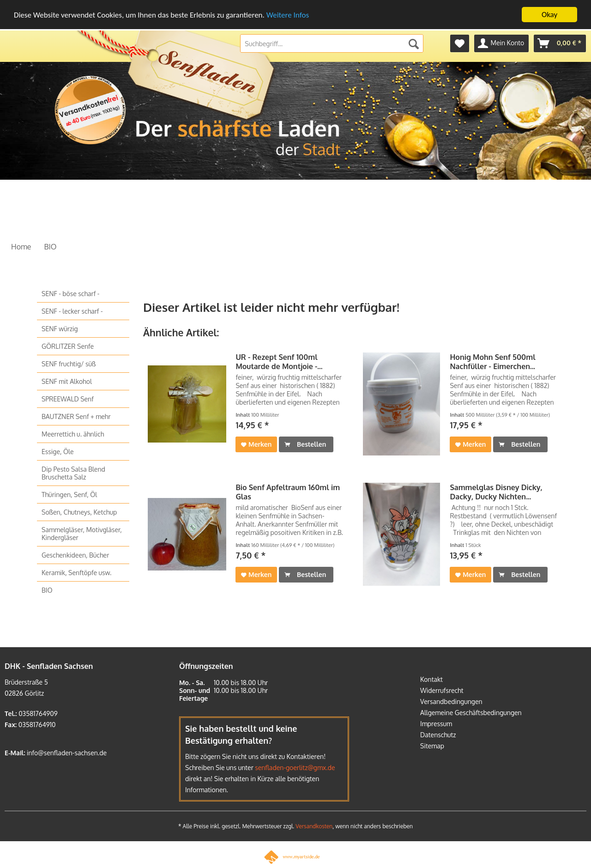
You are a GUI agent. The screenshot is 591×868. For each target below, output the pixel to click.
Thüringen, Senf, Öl (69, 495)
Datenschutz (438, 734)
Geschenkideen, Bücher (75, 555)
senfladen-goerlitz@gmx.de (295, 768)
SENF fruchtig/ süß (69, 364)
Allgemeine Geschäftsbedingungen (471, 712)
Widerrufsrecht (442, 690)
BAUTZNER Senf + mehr (76, 416)
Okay (549, 15)
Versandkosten (314, 826)
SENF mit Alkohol (67, 381)
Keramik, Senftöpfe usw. (76, 573)
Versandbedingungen (451, 701)
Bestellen (305, 443)
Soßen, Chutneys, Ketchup (79, 512)
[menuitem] (460, 43)
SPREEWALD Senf (68, 399)
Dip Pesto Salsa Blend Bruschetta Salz (73, 473)
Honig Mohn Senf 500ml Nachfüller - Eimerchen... (492, 362)
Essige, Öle (58, 452)
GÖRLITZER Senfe (68, 346)
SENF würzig (60, 329)
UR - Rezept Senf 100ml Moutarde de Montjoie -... (279, 362)
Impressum (436, 723)
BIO (47, 590)
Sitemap (432, 745)
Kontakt (431, 679)
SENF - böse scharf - (70, 294)
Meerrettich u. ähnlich (73, 434)
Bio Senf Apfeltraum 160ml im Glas (288, 492)
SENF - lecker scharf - (72, 311)
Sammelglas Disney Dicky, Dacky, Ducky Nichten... (496, 492)
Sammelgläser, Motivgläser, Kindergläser (82, 534)
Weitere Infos (288, 15)
